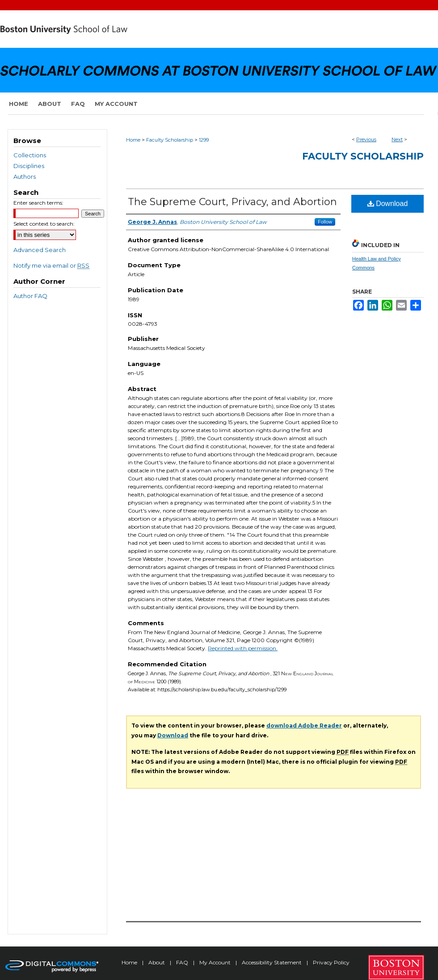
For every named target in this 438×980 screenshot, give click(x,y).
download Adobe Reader (304, 726)
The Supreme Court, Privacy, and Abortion (232, 202)
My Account (216, 962)
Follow (325, 222)
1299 (204, 140)
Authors (25, 177)
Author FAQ (30, 296)
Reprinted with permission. (243, 648)
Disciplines (29, 166)
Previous (366, 139)
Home (133, 140)
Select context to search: (44, 224)
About (157, 962)
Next (397, 139)
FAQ (183, 962)
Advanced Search (40, 250)
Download (388, 204)
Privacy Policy (331, 962)
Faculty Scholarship (170, 140)
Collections (30, 155)
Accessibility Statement (272, 962)
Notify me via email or (51, 265)
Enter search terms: (38, 203)
